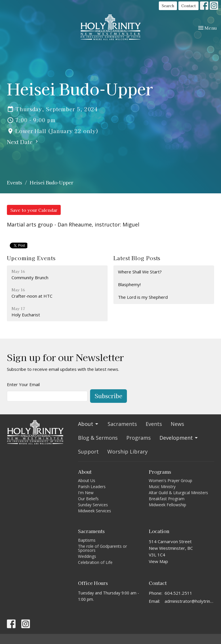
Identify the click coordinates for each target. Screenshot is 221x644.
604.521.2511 (178, 593)
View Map (158, 561)
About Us (87, 480)
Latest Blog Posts (137, 258)
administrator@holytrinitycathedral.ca (189, 601)
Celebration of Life (95, 562)
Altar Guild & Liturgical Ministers (178, 493)
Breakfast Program (167, 499)
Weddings (87, 556)
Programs (139, 438)
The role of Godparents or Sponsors (102, 548)
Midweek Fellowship (167, 505)
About (88, 424)
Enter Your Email (23, 384)
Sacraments (122, 424)
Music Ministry (162, 487)
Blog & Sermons (98, 438)
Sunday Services (93, 505)
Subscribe (108, 396)
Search (168, 6)
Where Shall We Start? (140, 272)
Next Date (23, 142)
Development (179, 438)
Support (88, 452)
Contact (188, 6)
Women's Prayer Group (170, 480)
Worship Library (127, 452)
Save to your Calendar (34, 210)
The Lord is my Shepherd (143, 297)
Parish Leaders (92, 487)
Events (15, 182)
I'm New (86, 493)
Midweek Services (95, 511)
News (177, 424)
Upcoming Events (31, 258)
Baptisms (87, 540)
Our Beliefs (88, 499)
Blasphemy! (129, 284)
